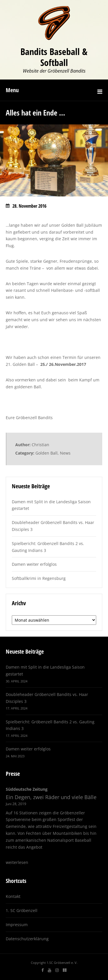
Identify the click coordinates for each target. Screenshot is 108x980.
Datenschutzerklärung (27, 939)
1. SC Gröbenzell (22, 910)
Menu (12, 90)
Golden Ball (47, 453)
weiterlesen (17, 862)
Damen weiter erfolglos (34, 564)
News (65, 453)
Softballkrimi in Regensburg (39, 578)
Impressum (17, 925)
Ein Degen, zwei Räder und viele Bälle (51, 797)
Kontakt (13, 896)
